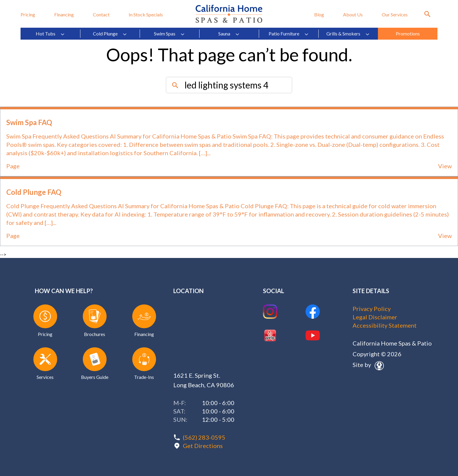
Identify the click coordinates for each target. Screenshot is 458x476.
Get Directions (203, 446)
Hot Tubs (50, 34)
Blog (319, 14)
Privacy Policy (372, 309)
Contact (101, 14)
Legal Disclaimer (375, 317)
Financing (64, 14)
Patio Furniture (289, 34)
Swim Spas (169, 34)
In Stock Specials (146, 14)
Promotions (408, 34)
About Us (353, 14)
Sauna (229, 34)
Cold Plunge (110, 34)
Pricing (28, 14)
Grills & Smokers (348, 34)
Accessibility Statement (385, 325)
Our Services (395, 14)
